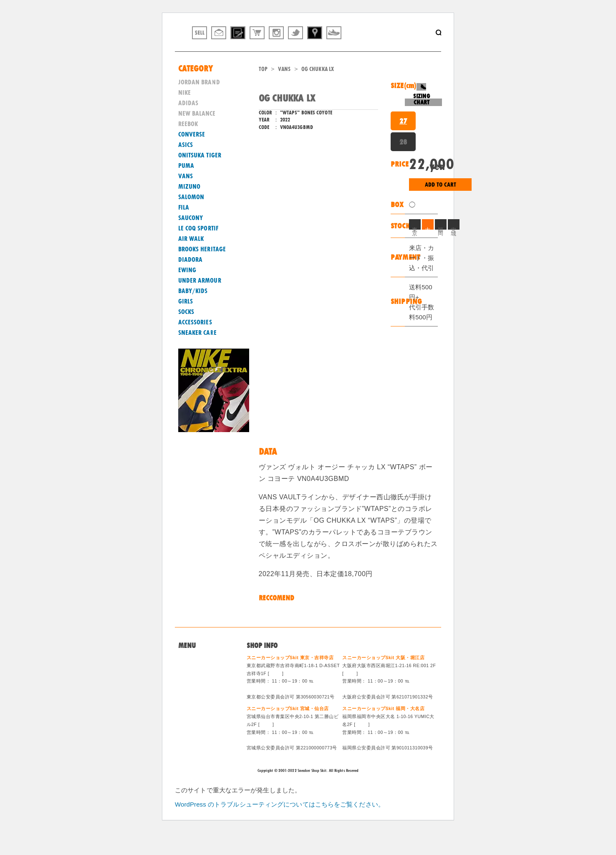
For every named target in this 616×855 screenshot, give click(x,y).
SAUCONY (191, 240)
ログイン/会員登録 (203, 731)
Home (186, 680)
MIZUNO (189, 208)
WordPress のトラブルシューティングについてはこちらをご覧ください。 (280, 826)
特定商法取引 (196, 711)
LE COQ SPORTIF (198, 250)
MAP (276, 695)
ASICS (186, 167)
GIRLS (186, 323)
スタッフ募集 (196, 721)
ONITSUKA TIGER (200, 177)
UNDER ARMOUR (200, 302)
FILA (184, 229)
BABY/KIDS (193, 313)
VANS (284, 91)
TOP (263, 91)
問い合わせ (193, 691)
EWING (187, 292)
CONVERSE (192, 156)
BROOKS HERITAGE (202, 271)
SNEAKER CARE (197, 354)
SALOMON (191, 219)
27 (403, 143)
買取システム (196, 701)
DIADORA (191, 281)
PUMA (186, 187)
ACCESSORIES (195, 344)
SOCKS (186, 334)
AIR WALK (191, 261)
